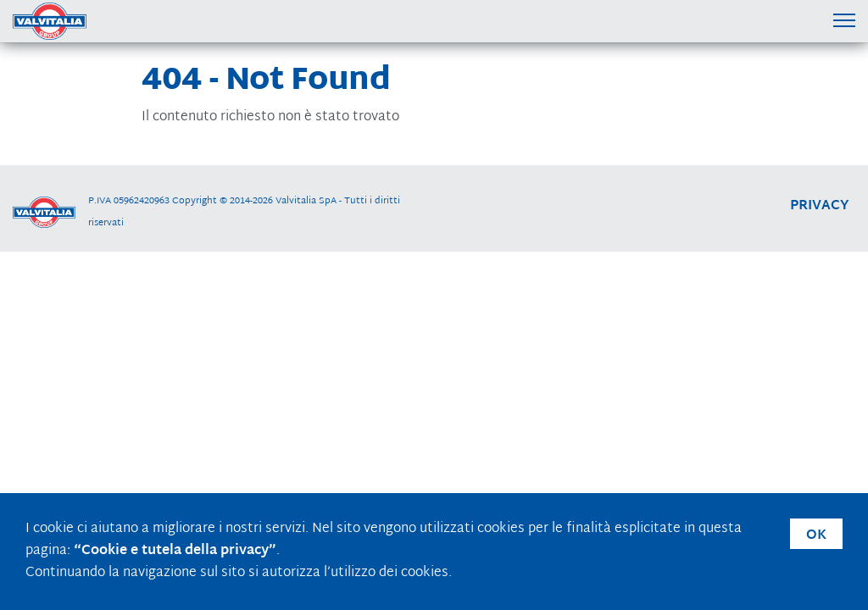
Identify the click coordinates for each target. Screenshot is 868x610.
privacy (820, 206)
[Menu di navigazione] (845, 20)
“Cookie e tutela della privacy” (175, 551)
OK (816, 536)
